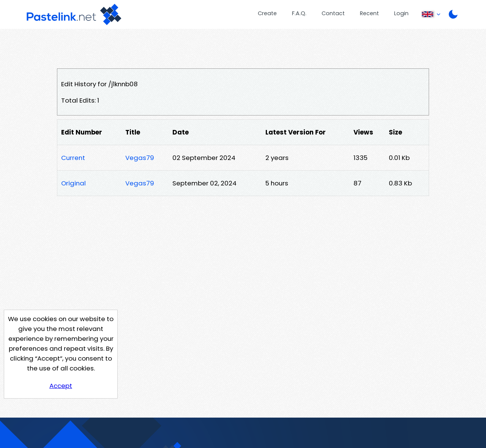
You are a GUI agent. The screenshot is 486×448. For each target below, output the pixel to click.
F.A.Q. (299, 13)
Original (73, 183)
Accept (61, 386)
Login (401, 13)
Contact (333, 13)
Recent (369, 13)
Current (73, 158)
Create (267, 13)
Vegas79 (140, 158)
